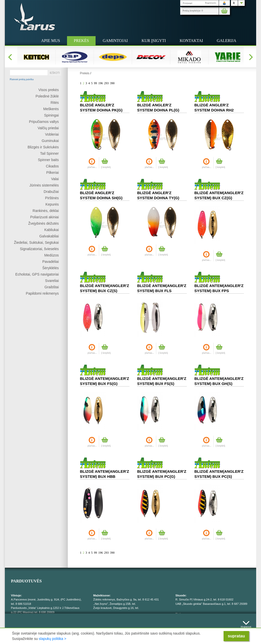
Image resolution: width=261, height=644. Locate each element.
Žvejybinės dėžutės (44, 223)
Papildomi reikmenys (42, 293)
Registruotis (211, 3)
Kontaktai (191, 41)
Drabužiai (51, 192)
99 (96, 83)
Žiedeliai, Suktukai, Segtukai (36, 242)
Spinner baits (48, 160)
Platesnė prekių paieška (22, 79)
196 (101, 83)
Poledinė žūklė (47, 96)
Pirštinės (52, 198)
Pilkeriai (52, 173)
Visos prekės (49, 90)
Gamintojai (115, 41)
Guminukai (50, 141)
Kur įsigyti (154, 41)
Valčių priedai (48, 128)
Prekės (81, 41)
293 (107, 83)
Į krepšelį (106, 167)
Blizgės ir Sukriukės (43, 147)
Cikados (52, 166)
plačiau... (92, 167)
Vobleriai (52, 134)
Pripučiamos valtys (44, 122)
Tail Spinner (49, 153)
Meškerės (51, 109)
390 (112, 83)
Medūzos (52, 255)
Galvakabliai (49, 236)
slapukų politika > (53, 639)
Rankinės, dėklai (46, 211)
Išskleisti (246, 626)
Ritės (55, 103)
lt (234, 3)
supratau (236, 636)
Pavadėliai (51, 262)
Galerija (227, 41)
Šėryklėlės (51, 268)
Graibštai (51, 287)
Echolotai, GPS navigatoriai (37, 274)
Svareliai (52, 281)
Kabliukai (52, 230)
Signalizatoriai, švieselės (39, 249)
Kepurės (52, 204)
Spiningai (51, 115)
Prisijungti (188, 3)
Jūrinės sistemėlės (44, 185)
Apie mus (50, 41)
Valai (55, 179)
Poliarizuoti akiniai (44, 217)
